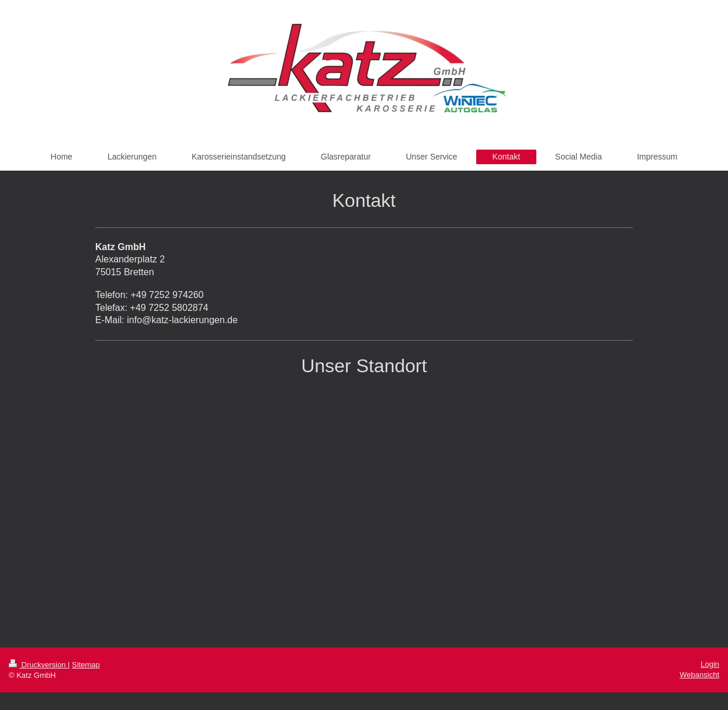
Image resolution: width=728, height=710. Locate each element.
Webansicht (699, 675)
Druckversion (38, 665)
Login (710, 664)
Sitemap (86, 665)
